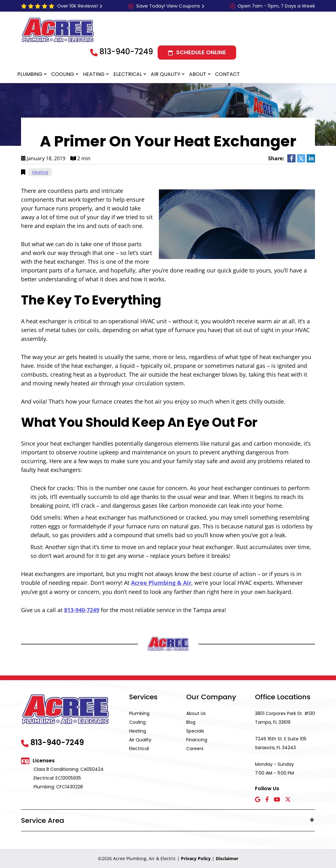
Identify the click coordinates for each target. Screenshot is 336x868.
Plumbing (30, 74)
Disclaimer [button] (227, 858)
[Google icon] (258, 799)
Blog (191, 722)
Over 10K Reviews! (78, 6)
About (198, 74)
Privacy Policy (196, 858)
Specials (195, 731)
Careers (195, 748)
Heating (94, 74)
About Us (196, 713)
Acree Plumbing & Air (161, 583)
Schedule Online (201, 52)
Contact (228, 74)
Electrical (128, 74)
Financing (197, 739)
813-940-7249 (126, 52)
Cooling (63, 74)
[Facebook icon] (267, 799)
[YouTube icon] (277, 799)
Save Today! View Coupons (168, 6)
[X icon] (288, 799)
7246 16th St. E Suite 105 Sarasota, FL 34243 (281, 743)
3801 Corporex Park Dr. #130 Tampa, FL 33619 (285, 717)
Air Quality (165, 74)
